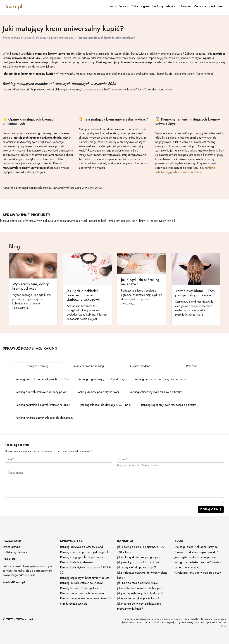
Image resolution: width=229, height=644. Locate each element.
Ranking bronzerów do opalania (79, 588)
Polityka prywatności (15, 552)
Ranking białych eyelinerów (76, 562)
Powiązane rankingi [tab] (37, 366)
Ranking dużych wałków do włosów (81, 583)
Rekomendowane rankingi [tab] (89, 366)
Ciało (134, 6)
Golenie (185, 6)
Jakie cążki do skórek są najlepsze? (196, 557)
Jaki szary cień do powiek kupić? (137, 567)
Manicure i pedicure (208, 6)
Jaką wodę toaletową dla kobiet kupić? (140, 593)
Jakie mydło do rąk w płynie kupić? (138, 598)
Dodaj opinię (211, 509)
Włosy (124, 6)
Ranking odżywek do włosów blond (81, 547)
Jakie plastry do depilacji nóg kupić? (139, 557)
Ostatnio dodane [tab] (140, 366)
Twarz (112, 6)
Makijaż (171, 6)
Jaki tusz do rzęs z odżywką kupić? (138, 583)
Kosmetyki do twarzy (36, 38)
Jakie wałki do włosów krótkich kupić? (140, 588)
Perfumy (158, 6)
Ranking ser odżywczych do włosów (82, 593)
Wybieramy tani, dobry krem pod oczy (198, 573)
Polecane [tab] (192, 366)
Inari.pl (14, 6)
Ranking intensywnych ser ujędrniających (84, 552)
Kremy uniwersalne (62, 38)
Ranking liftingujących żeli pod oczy (81, 557)
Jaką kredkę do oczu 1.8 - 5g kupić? (139, 562)
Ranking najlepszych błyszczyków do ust (84, 578)
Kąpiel (145, 6)
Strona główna (11, 38)
